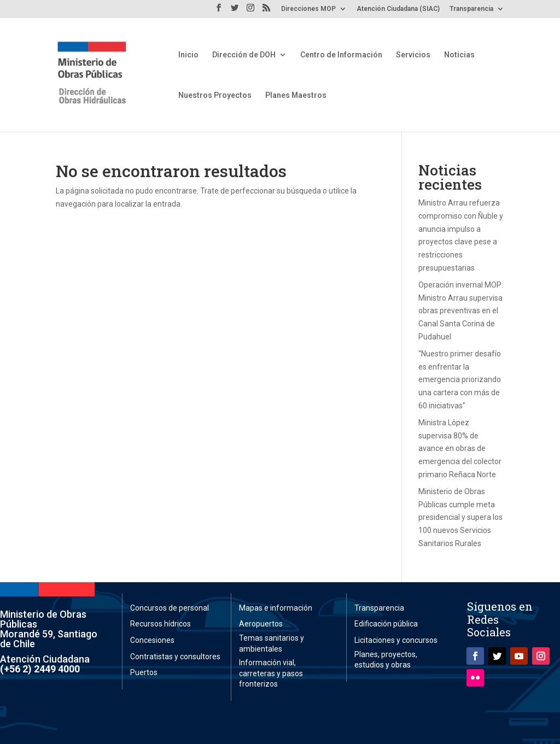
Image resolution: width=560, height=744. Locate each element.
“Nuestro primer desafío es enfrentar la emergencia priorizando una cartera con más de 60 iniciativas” (460, 380)
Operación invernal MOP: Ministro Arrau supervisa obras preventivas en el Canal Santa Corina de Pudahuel (461, 311)
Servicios (413, 55)
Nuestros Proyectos (215, 95)
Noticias (459, 55)
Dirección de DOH (244, 55)
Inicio (188, 55)
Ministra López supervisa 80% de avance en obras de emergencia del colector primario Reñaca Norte (460, 449)
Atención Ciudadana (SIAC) (398, 9)
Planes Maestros (296, 95)
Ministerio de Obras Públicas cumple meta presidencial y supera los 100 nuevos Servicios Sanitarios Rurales (460, 517)
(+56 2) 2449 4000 (40, 669)
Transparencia (471, 9)
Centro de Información (341, 55)
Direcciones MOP (308, 9)
